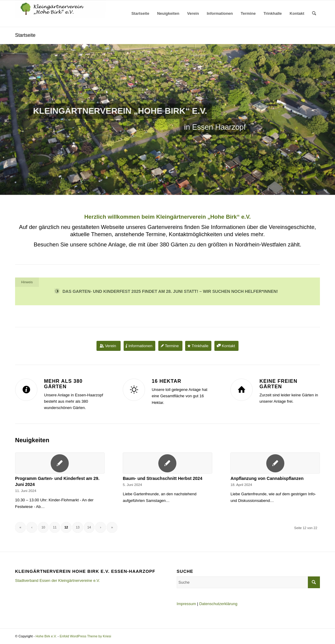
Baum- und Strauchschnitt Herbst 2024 (163, 478)
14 (89, 527)
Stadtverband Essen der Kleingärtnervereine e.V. (57, 581)
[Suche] (314, 14)
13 (77, 527)
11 (55, 527)
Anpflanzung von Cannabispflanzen (267, 478)
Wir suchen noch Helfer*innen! (240, 291)
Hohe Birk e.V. (46, 636)
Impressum (186, 604)
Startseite (25, 35)
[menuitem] (140, 14)
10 (43, 527)
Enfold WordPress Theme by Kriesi (85, 636)
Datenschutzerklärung (218, 604)
